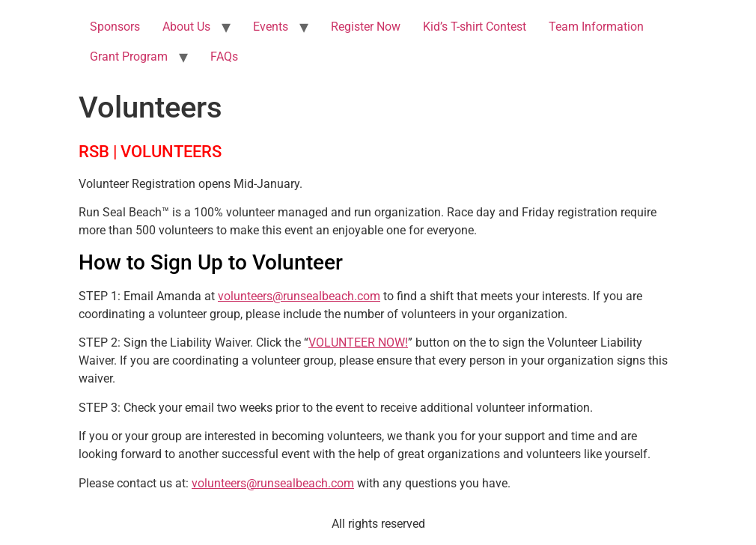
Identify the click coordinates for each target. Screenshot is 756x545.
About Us (186, 27)
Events (271, 27)
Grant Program (129, 57)
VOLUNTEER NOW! (358, 342)
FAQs (224, 57)
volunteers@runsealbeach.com (299, 296)
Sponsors (115, 27)
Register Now (366, 27)
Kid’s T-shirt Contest (475, 27)
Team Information (596, 27)
